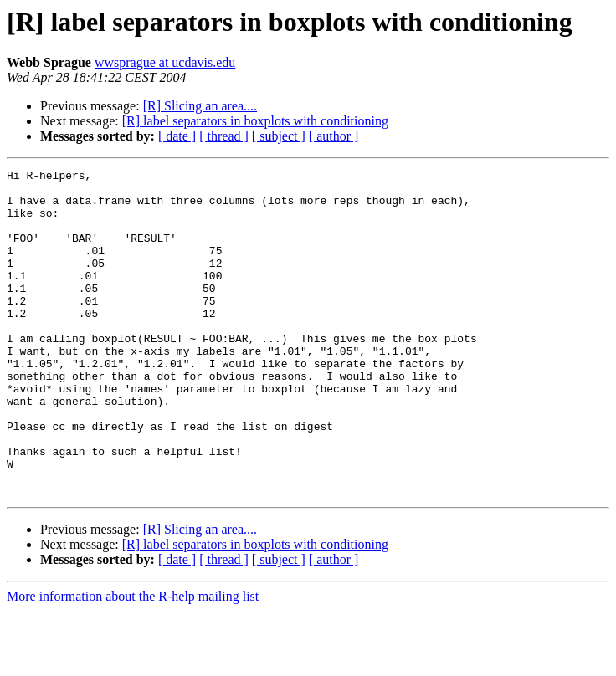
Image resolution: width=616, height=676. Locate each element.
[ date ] (177, 136)
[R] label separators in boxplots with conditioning (255, 121)
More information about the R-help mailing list (133, 661)
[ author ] (334, 136)
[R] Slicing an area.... (200, 106)
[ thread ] (224, 136)
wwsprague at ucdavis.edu (165, 62)
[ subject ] (279, 136)
